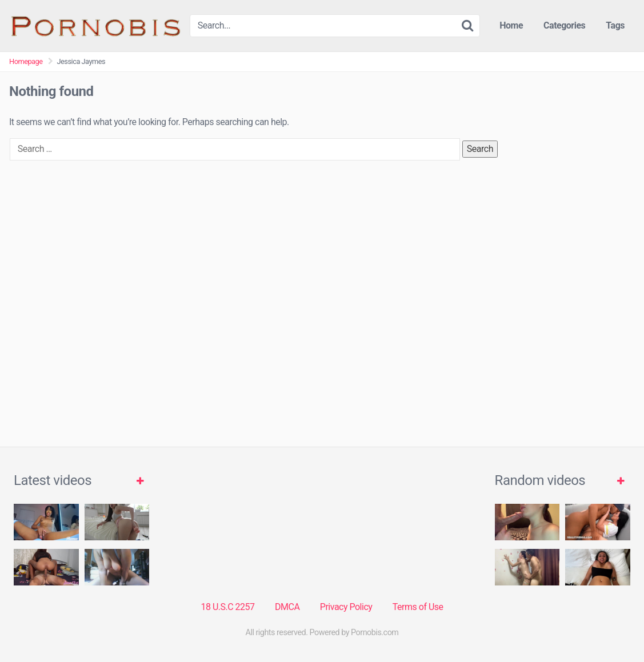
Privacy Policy (346, 607)
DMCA (287, 607)
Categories (564, 25)
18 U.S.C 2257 (227, 607)
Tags (615, 25)
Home (511, 25)
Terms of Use (418, 607)
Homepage (26, 61)
